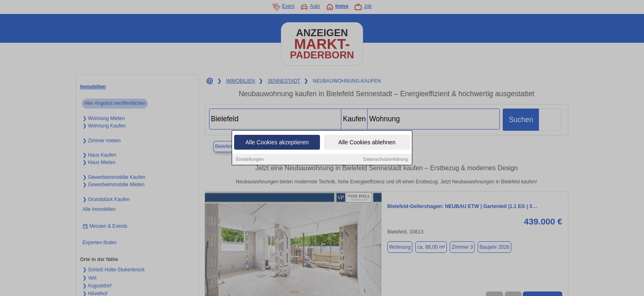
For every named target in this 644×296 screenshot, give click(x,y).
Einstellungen (250, 160)
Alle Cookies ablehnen (367, 143)
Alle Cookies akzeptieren (277, 143)
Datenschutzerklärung (385, 160)
